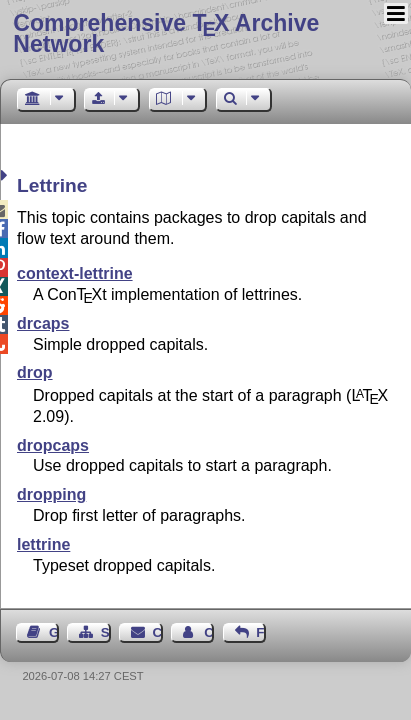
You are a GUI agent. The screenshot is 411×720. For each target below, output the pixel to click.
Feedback (261, 632)
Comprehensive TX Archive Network (166, 33)
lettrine (43, 544)
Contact (158, 632)
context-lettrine (75, 273)
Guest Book (54, 632)
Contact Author (209, 632)
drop (35, 372)
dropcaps (53, 445)
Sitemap (106, 632)
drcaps (43, 323)
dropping (51, 494)
